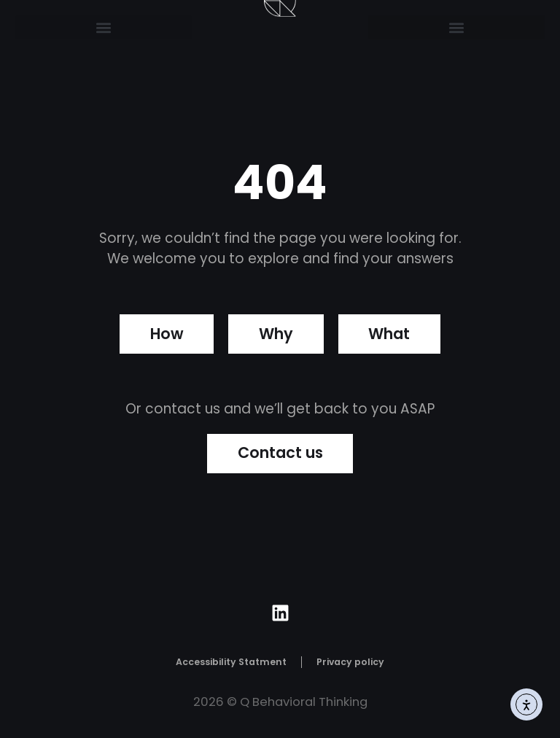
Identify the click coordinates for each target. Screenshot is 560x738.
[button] (104, 27)
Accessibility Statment (231, 663)
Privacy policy (350, 663)
